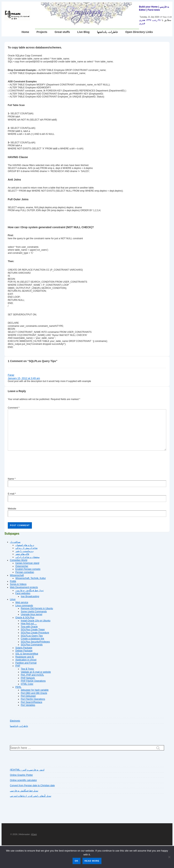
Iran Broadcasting (30, 596)
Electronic (15, 721)
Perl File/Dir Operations (33, 699)
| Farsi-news (153, 10)
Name (11, 479)
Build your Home (148, 7)
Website (12, 509)
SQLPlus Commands (32, 645)
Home (25, 32)
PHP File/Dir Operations (33, 681)
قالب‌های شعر (22, 554)
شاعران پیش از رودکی (26, 548)
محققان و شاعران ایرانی (27, 557)
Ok (77, 861)
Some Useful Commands (34, 612)
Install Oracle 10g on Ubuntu (36, 621)
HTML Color (27, 684)
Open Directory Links (139, 32)
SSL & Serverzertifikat (27, 654)
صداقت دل (15, 542)
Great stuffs (62, 32)
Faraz (11, 375)
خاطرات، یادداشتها (108, 32)
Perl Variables (28, 705)
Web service (22, 602)
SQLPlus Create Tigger (33, 630)
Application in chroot (26, 660)
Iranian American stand (27, 563)
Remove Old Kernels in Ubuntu (37, 608)
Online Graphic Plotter (21, 775)
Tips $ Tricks (27, 669)
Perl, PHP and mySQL (32, 675)
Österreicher (22, 566)
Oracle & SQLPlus (25, 618)
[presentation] (37, 465)
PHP (18, 666)
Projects (42, 32)
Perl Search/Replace (31, 702)
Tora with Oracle (29, 627)
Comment (14, 408)
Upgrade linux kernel (31, 614)
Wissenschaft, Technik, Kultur (31, 578)
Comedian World (19, 560)
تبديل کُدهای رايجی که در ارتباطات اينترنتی (31, 796)
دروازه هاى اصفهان (25, 545)
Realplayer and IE (25, 657)
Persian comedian (25, 572)
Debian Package (24, 651)
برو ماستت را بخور (24, 551)
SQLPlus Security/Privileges (35, 642)
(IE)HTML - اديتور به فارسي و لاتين (27, 770)
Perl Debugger (28, 696)
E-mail (11, 494)
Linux (13, 599)
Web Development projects (24, 587)
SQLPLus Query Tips (32, 636)
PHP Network (28, 678)
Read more (92, 861)
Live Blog (84, 32)
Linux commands (24, 606)
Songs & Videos (18, 584)
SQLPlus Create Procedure (35, 633)
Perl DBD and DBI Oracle (34, 693)
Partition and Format (26, 663)
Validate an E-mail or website (36, 672)
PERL (18, 687)
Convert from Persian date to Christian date (32, 785)
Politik (13, 581)
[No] (169, 857)
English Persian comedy (28, 569)
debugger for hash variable (35, 690)
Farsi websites (23, 593)
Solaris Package (24, 648)
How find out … (29, 624)
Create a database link (32, 639)
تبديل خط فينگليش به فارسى (29, 590)
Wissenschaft (17, 575)
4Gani (34, 834)
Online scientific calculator (23, 780)
